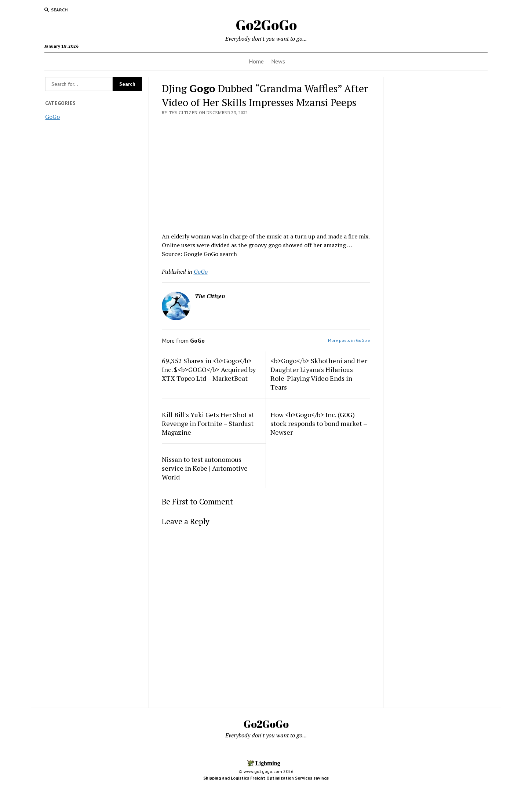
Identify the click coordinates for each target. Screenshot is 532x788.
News (278, 61)
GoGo (52, 117)
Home (256, 61)
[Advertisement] (266, 172)
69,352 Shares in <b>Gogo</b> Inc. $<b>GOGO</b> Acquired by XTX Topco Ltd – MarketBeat (209, 369)
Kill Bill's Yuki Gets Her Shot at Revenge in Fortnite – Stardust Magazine (208, 423)
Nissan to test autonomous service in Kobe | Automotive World (205, 468)
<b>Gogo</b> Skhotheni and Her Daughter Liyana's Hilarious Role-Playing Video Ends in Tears (319, 374)
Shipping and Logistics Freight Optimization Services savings (266, 778)
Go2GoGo (266, 25)
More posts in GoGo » (349, 340)
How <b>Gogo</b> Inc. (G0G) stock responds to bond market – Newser (319, 423)
